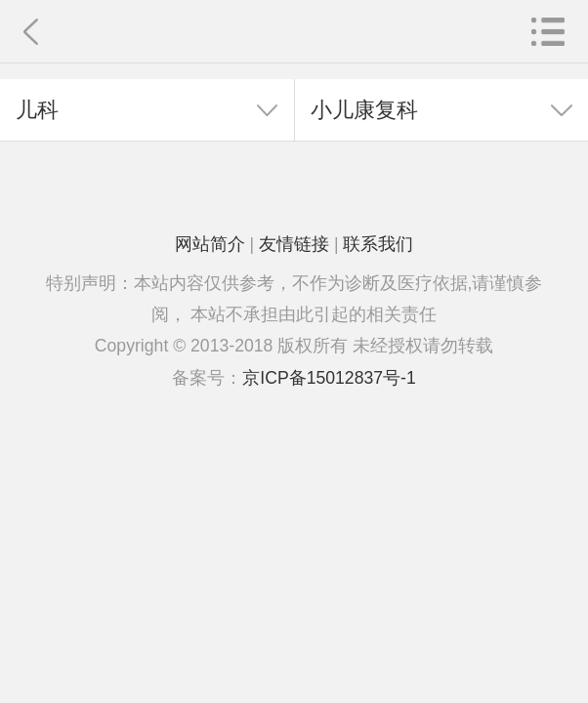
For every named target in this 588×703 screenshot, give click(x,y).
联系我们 (378, 244)
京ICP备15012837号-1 (329, 378)
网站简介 (210, 244)
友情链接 (294, 244)
